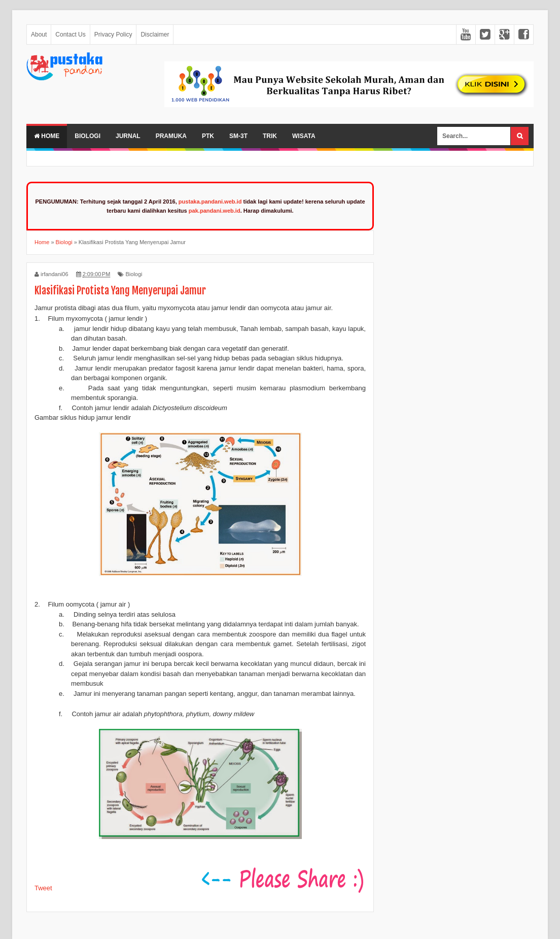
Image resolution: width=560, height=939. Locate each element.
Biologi (87, 136)
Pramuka (171, 136)
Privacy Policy (113, 35)
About (39, 35)
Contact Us (70, 35)
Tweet (43, 888)
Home (47, 136)
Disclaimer (155, 35)
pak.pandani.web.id (215, 211)
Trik (270, 136)
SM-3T (238, 136)
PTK (208, 136)
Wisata (304, 136)
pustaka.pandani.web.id (210, 202)
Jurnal (128, 136)
